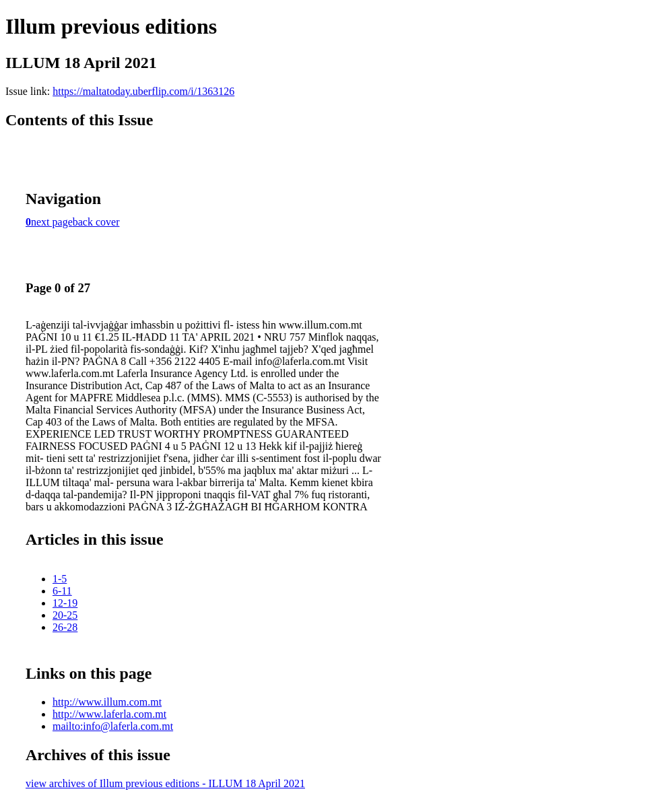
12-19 (65, 603)
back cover (96, 222)
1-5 (60, 579)
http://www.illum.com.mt (107, 702)
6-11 (62, 591)
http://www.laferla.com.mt (109, 714)
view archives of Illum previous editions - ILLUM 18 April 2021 (165, 783)
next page (52, 222)
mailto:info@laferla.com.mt (113, 726)
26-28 (65, 627)
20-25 (65, 615)
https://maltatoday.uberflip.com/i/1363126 (143, 91)
